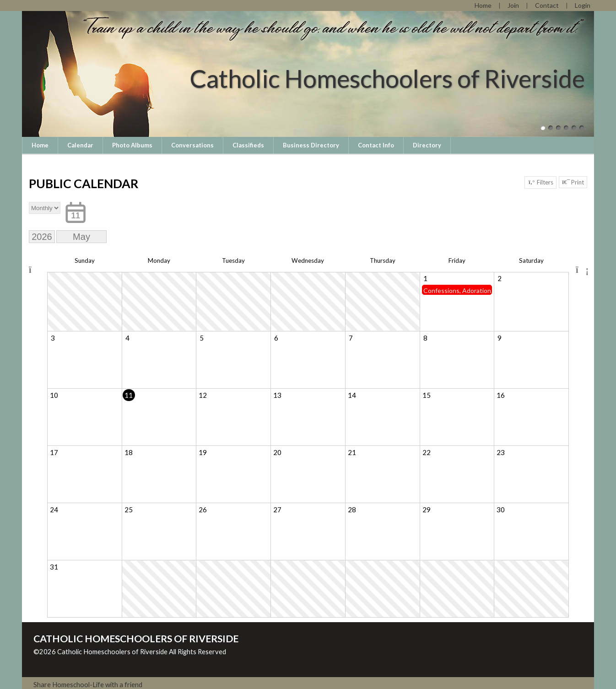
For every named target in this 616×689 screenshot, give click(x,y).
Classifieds (248, 145)
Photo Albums (132, 145)
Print (573, 182)
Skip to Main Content (72, 659)
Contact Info (376, 145)
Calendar (80, 145)
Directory (427, 145)
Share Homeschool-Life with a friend (88, 685)
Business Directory (311, 145)
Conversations (192, 145)
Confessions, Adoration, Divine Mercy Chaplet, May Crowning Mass (457, 290)
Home (40, 145)
